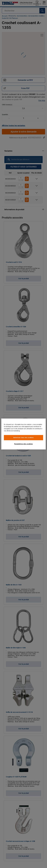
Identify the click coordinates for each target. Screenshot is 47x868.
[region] (23, 434)
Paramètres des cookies (23, 444)
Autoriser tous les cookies (24, 437)
